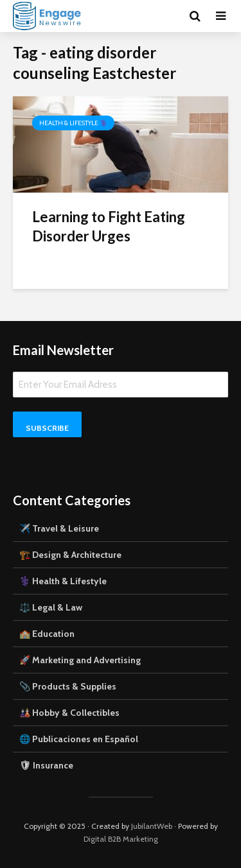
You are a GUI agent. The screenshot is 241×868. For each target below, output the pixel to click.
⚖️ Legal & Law (51, 607)
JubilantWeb (152, 826)
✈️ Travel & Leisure (59, 528)
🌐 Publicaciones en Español (79, 739)
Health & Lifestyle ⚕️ (73, 123)
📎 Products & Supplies (68, 686)
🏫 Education (47, 634)
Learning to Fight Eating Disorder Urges (109, 226)
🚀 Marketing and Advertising (80, 660)
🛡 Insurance (46, 765)
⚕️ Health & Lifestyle (63, 581)
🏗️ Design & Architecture (70, 555)
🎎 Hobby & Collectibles (69, 713)
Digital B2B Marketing (121, 839)
